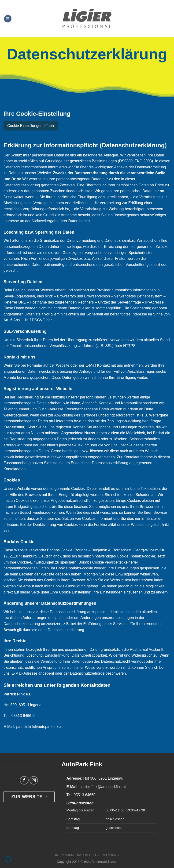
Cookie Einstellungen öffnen (31, 126)
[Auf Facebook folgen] (24, 780)
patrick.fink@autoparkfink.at (39, 727)
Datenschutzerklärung (98, 855)
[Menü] (8, 19)
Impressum (65, 855)
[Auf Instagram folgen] (34, 780)
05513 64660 (84, 795)
